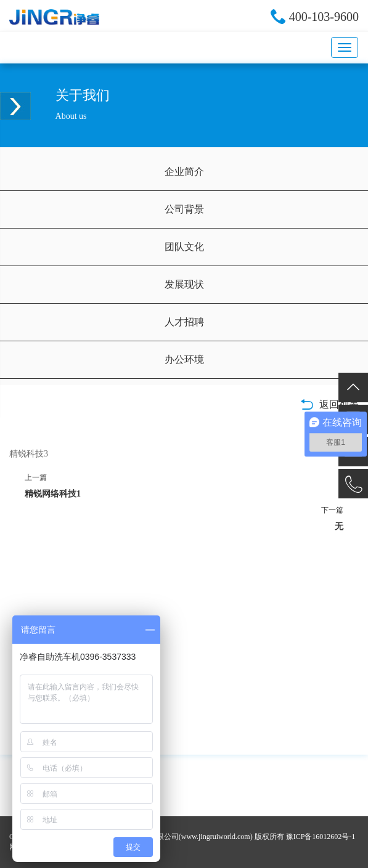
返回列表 (330, 404)
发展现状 (184, 284)
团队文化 (184, 247)
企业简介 (184, 172)
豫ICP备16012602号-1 (321, 837)
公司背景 (184, 209)
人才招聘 (184, 322)
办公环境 (184, 359)
